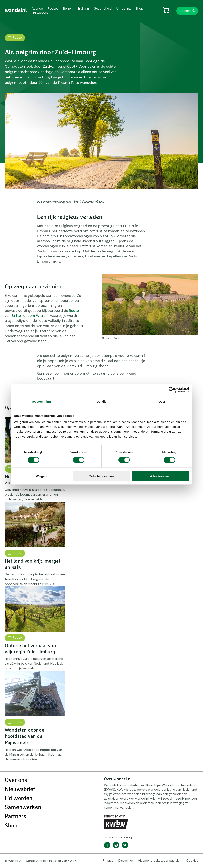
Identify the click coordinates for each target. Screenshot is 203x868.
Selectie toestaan (101, 476)
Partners (15, 817)
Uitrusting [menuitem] (124, 9)
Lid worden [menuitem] (40, 13)
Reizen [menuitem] (68, 9)
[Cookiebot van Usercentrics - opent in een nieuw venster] (172, 390)
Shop (11, 826)
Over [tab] (162, 401)
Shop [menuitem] (139, 9)
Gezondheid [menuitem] (103, 9)
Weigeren (43, 476)
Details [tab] (102, 401)
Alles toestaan (160, 476)
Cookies (192, 860)
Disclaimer (126, 860)
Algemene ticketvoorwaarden (160, 860)
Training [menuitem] (83, 9)
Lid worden (19, 798)
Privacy (108, 860)
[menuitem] (16, 10)
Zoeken (185, 11)
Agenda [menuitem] (37, 9)
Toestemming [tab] (41, 401)
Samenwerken (23, 807)
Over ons (16, 780)
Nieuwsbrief (20, 789)
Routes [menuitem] (53, 9)
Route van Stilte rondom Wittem (42, 313)
